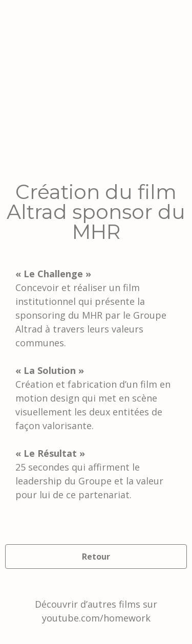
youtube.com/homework (96, 618)
